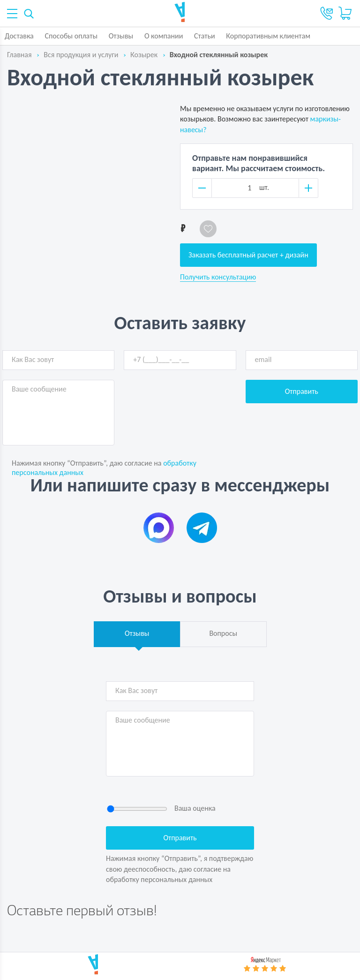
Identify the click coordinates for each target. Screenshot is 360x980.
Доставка (19, 36)
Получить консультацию (218, 277)
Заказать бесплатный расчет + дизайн (248, 255)
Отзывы (121, 36)
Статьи (205, 36)
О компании (164, 36)
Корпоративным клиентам (268, 36)
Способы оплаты (71, 36)
